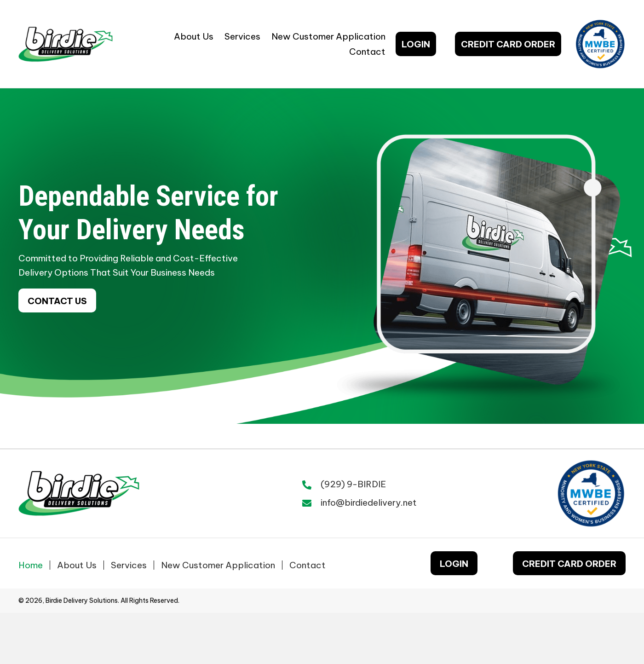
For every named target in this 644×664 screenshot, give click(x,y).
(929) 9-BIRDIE (353, 484)
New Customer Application (218, 565)
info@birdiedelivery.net (369, 502)
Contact (308, 565)
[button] (416, 44)
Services (129, 565)
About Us (77, 565)
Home (31, 565)
